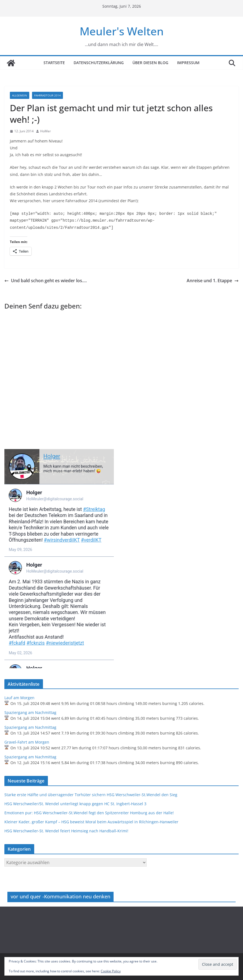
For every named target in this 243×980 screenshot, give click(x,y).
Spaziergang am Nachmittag (30, 712)
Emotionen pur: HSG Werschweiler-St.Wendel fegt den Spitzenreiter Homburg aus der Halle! (89, 813)
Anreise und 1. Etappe (213, 281)
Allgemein (20, 95)
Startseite (54, 63)
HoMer (46, 131)
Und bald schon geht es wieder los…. (46, 281)
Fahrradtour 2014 (47, 95)
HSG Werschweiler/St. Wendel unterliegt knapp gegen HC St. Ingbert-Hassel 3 (75, 804)
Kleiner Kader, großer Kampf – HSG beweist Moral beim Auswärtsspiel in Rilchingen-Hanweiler (91, 822)
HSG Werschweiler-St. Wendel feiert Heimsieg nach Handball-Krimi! (66, 831)
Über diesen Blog (150, 63)
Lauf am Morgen (19, 698)
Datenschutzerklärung (99, 63)
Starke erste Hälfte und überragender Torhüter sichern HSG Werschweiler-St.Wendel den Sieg (91, 795)
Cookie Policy (111, 971)
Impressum (188, 63)
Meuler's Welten (122, 31)
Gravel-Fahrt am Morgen (27, 742)
